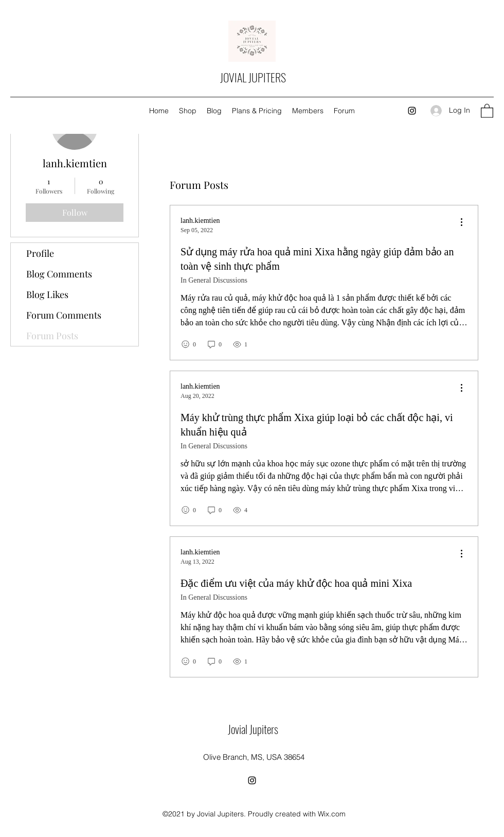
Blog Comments (59, 274)
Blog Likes (47, 294)
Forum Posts (52, 336)
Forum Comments (64, 315)
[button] (487, 110)
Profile (40, 253)
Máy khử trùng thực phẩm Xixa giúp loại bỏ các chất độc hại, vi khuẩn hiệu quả (317, 425)
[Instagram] (412, 111)
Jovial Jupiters (253, 729)
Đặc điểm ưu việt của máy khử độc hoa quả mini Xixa (296, 583)
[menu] (461, 223)
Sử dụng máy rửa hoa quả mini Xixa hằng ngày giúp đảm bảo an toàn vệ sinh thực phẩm (317, 259)
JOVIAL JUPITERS (253, 77)
